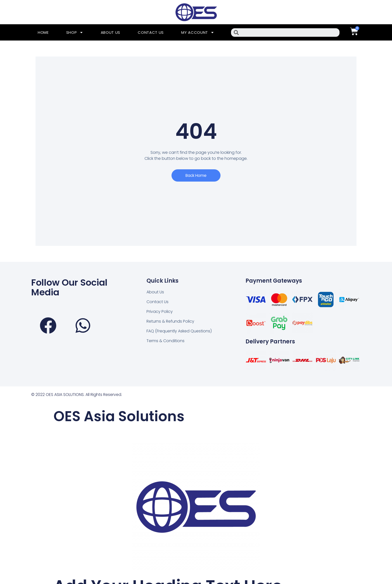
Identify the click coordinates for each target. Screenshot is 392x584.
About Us (111, 32)
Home (43, 32)
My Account (198, 32)
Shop (75, 32)
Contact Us (151, 32)
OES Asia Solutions (129, 416)
